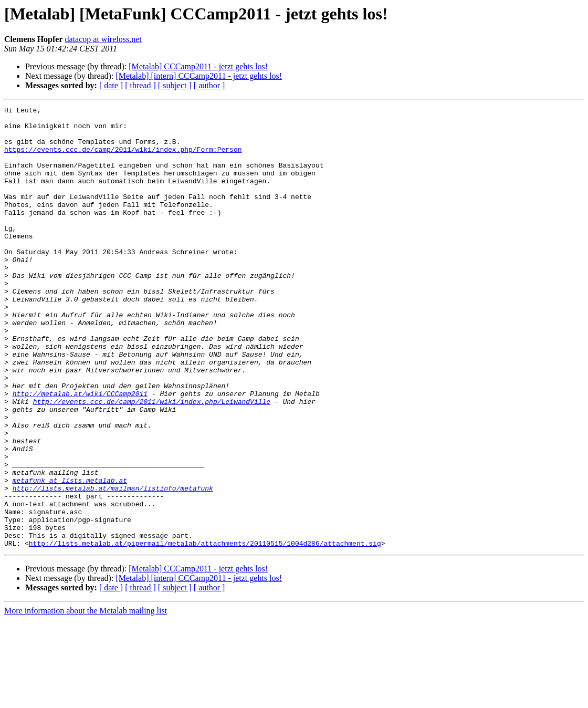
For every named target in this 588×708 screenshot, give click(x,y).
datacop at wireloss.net (103, 39)
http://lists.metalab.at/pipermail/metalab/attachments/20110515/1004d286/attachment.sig (205, 631)
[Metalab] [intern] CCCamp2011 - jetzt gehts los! (199, 76)
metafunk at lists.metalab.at (70, 556)
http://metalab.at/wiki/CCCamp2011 (80, 452)
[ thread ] (140, 85)
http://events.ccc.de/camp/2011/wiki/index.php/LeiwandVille (152, 461)
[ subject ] (175, 85)
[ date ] (111, 85)
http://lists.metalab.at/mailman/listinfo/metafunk (113, 565)
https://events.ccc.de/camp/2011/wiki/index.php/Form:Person (123, 159)
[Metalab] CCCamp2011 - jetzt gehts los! (198, 66)
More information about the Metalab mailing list (86, 699)
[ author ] (209, 85)
